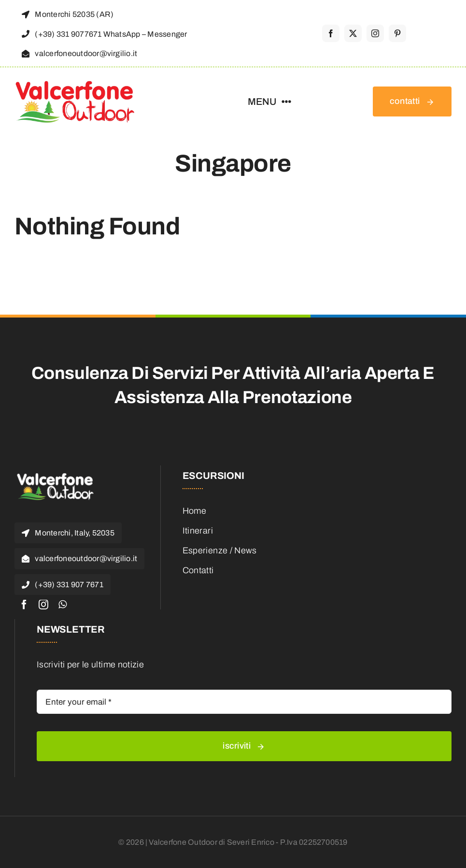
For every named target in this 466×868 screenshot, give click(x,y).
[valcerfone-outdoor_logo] (75, 84)
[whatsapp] (63, 605)
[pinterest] (397, 33)
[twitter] (353, 33)
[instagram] (375, 33)
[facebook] (331, 33)
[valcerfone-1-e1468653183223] (56, 475)
